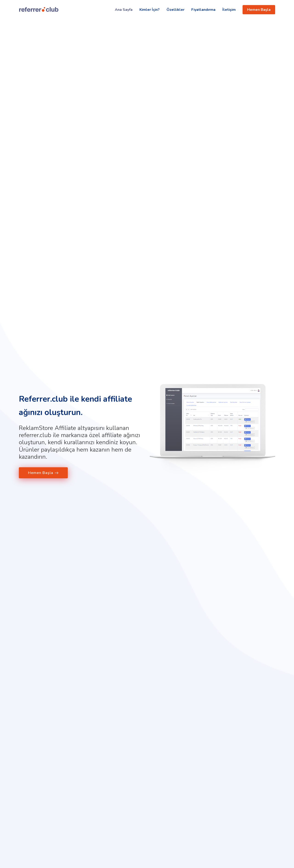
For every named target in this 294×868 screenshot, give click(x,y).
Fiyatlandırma (203, 10)
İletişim (229, 10)
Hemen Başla (259, 10)
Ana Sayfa (124, 10)
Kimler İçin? (150, 10)
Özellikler (175, 10)
